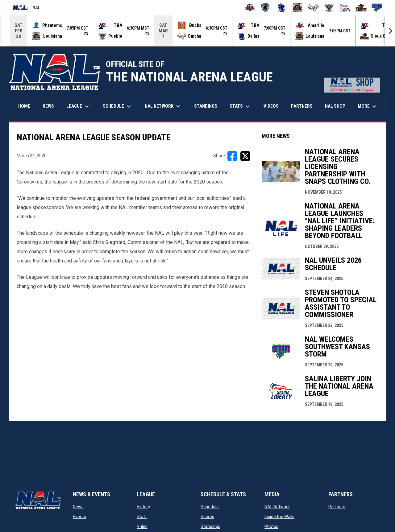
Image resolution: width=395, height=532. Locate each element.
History (143, 507)
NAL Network (277, 507)
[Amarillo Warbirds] (249, 8)
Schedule (210, 507)
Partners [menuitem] (302, 106)
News (78, 507)
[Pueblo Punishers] (329, 8)
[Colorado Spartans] (266, 8)
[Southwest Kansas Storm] (377, 8)
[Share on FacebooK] (232, 156)
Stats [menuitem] (240, 106)
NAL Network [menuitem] (166, 106)
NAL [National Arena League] (26, 9)
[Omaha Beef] (313, 8)
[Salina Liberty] (345, 8)
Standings (210, 526)
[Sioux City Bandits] (361, 8)
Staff (142, 517)
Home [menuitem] (24, 106)
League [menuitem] (78, 106)
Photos (271, 526)
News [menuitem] (48, 106)
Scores (207, 517)
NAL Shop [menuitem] (337, 106)
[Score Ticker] (197, 31)
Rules (142, 526)
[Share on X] (245, 156)
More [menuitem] (368, 106)
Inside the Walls (279, 517)
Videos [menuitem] (271, 106)
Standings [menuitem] (206, 106)
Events (79, 517)
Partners (337, 507)
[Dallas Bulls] (281, 8)
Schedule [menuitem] (118, 106)
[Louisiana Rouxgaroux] (297, 8)
